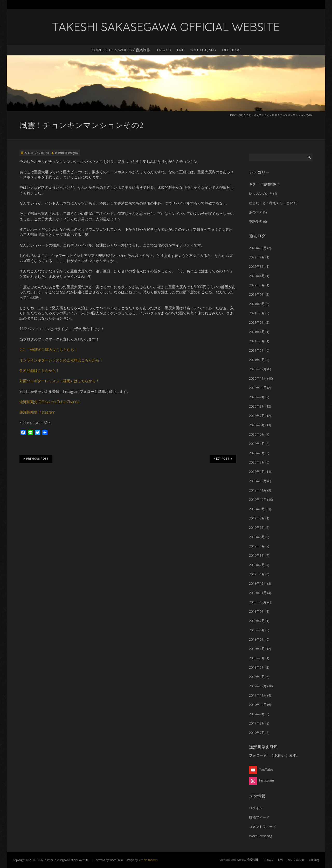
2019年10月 (258, 500)
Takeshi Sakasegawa (67, 153)
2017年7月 (257, 733)
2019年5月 (257, 537)
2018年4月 (257, 649)
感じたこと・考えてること (254, 115)
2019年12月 (258, 481)
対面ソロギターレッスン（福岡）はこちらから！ (59, 381)
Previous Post (36, 459)
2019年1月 (257, 574)
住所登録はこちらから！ (39, 370)
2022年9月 (257, 257)
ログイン (256, 808)
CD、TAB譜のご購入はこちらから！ (49, 349)
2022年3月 (257, 285)
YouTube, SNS (203, 50)
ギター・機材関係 (262, 184)
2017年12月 (258, 686)
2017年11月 (258, 695)
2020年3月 (257, 453)
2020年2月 (257, 462)
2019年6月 (257, 527)
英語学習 (256, 221)
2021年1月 (257, 360)
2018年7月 (257, 621)
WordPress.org (260, 836)
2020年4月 (257, 444)
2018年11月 (258, 593)
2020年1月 (257, 472)
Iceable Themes (148, 860)
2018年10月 (258, 602)
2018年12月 (258, 583)
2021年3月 (257, 341)
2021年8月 (257, 304)
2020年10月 (258, 388)
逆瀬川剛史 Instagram (37, 412)
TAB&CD (164, 50)
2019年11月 (258, 490)
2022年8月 (257, 266)
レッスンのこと (261, 193)
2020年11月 (258, 378)
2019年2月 (257, 565)
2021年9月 (257, 294)
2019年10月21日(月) (37, 153)
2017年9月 (257, 714)
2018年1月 (257, 677)
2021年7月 (257, 313)
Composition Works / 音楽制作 (121, 50)
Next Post (223, 459)
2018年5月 (257, 639)
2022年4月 (257, 276)
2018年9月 (257, 611)
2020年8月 (257, 406)
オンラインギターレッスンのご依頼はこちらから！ (61, 360)
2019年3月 (257, 555)
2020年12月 (258, 369)
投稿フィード (259, 817)
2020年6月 (257, 425)
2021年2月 (257, 350)
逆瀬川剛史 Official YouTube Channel (50, 402)
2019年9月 (257, 509)
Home (232, 115)
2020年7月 (257, 416)
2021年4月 (257, 332)
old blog (231, 50)
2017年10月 (258, 705)
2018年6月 (257, 630)
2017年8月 (257, 723)
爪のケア (256, 212)
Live (181, 50)
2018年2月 (257, 667)
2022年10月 (258, 248)
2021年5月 (257, 322)
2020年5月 (257, 434)
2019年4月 (257, 546)
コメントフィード (262, 827)
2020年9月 (257, 397)
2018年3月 (257, 658)
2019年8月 (257, 518)
